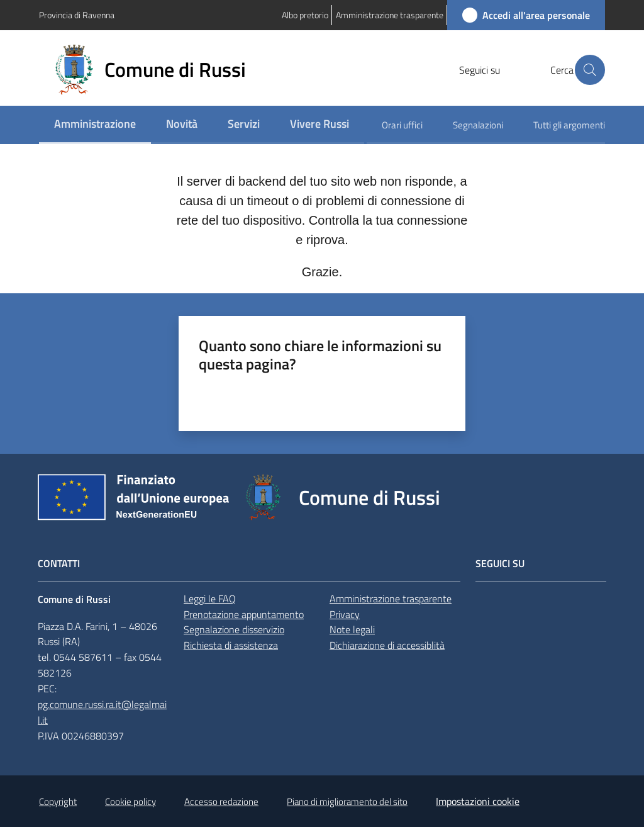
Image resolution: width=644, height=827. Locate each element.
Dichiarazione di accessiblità (387, 645)
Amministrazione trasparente (391, 599)
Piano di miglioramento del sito (347, 802)
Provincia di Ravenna (77, 15)
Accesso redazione (221, 802)
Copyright (58, 802)
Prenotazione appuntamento (244, 614)
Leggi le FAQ (210, 599)
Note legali (352, 629)
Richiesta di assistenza (231, 645)
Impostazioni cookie (478, 801)
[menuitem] (95, 125)
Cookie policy (130, 802)
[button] (590, 70)
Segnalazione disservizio (234, 629)
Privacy (345, 614)
